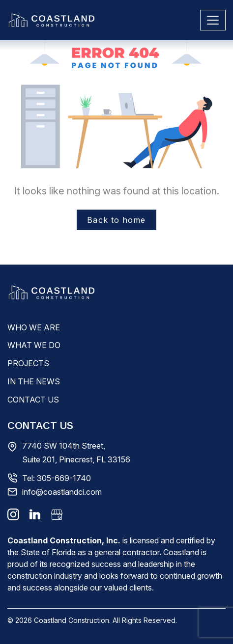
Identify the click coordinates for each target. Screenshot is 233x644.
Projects (28, 363)
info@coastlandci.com (62, 492)
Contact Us (33, 400)
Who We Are (34, 327)
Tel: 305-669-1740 (57, 478)
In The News (34, 381)
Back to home (116, 220)
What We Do (34, 345)
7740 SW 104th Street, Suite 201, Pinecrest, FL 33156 (76, 453)
